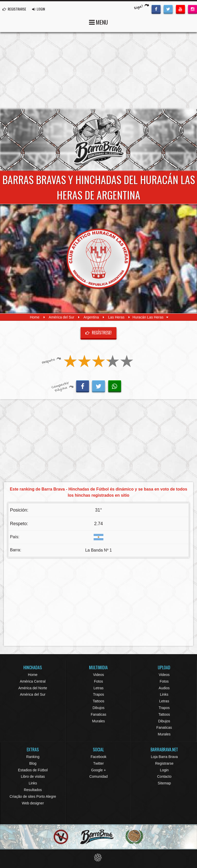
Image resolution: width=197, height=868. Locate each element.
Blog (33, 763)
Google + (98, 770)
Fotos (98, 681)
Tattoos (98, 701)
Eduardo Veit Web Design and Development (99, 858)
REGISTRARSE (14, 9)
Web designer (33, 803)
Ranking (33, 757)
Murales (98, 721)
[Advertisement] (98, 71)
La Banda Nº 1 (98, 550)
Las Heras (116, 317)
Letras (99, 688)
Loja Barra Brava (164, 757)
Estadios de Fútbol (33, 770)
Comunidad (98, 776)
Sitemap (164, 783)
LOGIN (38, 9)
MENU (98, 22)
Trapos (98, 694)
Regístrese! (98, 333)
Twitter (98, 763)
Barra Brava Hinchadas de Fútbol (98, 140)
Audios (164, 688)
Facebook (98, 757)
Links (164, 694)
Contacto (164, 776)
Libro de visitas (33, 776)
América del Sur (62, 317)
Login (164, 770)
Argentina (91, 317)
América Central (33, 681)
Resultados (33, 790)
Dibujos (99, 708)
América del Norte (33, 688)
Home (35, 317)
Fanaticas (99, 714)
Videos (99, 675)
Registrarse (164, 763)
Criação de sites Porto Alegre (33, 796)
